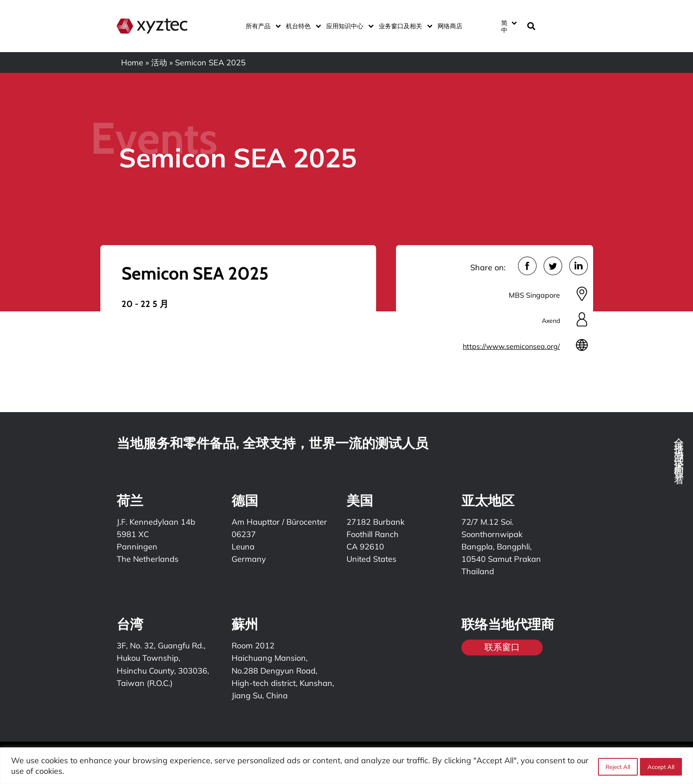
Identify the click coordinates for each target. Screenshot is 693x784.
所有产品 (261, 26)
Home (132, 62)
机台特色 (302, 26)
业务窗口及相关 (404, 26)
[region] (346, 766)
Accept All (661, 766)
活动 (159, 62)
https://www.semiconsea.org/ (511, 346)
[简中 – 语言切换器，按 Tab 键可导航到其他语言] (509, 26)
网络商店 (450, 26)
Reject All (617, 766)
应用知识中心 (348, 26)
